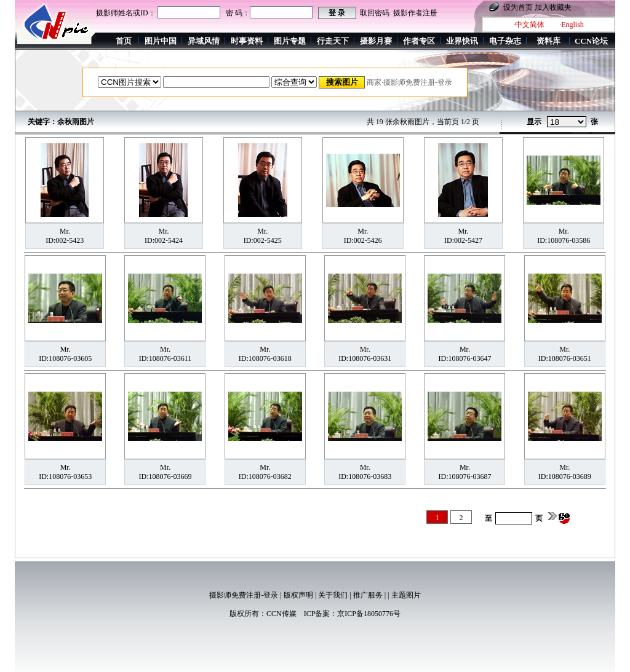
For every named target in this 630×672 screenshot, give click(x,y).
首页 (124, 41)
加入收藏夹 (553, 7)
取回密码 (375, 13)
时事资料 (247, 41)
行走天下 (333, 41)
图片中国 (161, 41)
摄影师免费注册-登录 (244, 595)
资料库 (548, 41)
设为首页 (518, 7)
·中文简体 (529, 25)
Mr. (65, 231)
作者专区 (419, 41)
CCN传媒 (281, 614)
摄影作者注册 (415, 13)
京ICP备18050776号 (369, 614)
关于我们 (333, 595)
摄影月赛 (376, 41)
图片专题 (290, 41)
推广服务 (368, 595)
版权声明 (298, 595)
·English (572, 25)
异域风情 (204, 41)
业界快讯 (462, 41)
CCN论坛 (591, 41)
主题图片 (406, 595)
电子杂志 (505, 41)
